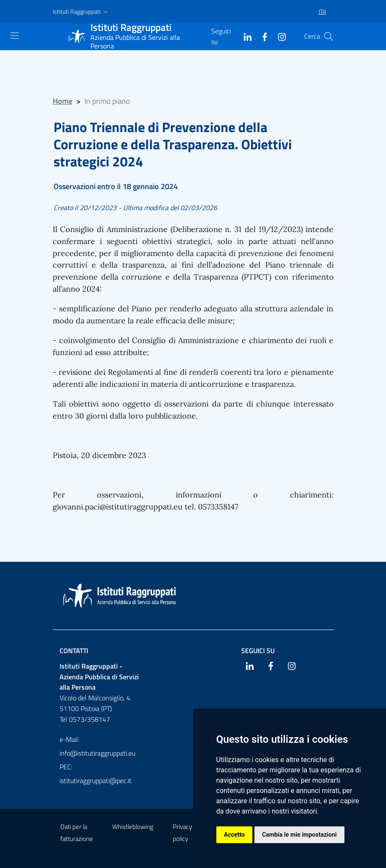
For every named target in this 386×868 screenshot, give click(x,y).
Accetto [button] (235, 835)
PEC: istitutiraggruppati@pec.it (96, 774)
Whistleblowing (133, 827)
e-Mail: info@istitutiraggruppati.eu (97, 746)
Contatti (74, 651)
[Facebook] (261, 36)
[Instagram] (278, 36)
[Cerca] (329, 36)
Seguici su (258, 651)
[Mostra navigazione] (15, 36)
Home (63, 101)
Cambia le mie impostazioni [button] (299, 835)
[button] (81, 12)
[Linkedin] (244, 36)
